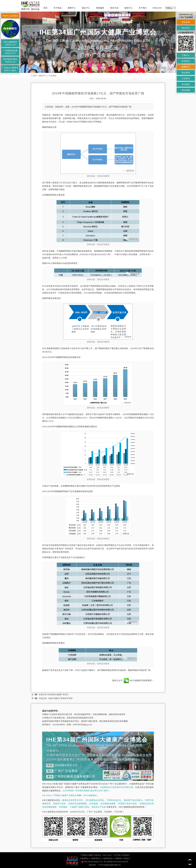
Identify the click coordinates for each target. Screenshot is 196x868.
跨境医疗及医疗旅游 (127, 804)
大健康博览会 (95, 858)
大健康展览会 (107, 858)
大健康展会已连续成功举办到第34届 (116, 787)
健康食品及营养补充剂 (72, 800)
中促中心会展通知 (10, 16)
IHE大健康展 (132, 680)
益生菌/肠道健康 (108, 804)
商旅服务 (100, 8)
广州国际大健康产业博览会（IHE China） (96, 855)
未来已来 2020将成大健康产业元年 (54, 694)
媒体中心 (128, 8)
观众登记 (186, 28)
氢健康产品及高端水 (133, 800)
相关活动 (114, 8)
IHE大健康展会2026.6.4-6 (10, 43)
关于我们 (143, 8)
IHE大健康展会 (90, 795)
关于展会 (58, 8)
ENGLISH (157, 8)
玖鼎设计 (126, 858)
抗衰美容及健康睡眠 (78, 804)
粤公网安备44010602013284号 (116, 862)
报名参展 (186, 22)
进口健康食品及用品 (95, 800)
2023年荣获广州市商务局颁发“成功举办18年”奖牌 (85, 791)
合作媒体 (186, 84)
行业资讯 (53, 76)
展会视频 (186, 90)
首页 (45, 8)
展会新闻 (186, 73)
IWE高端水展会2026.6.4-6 (10, 60)
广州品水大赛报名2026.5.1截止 (10, 69)
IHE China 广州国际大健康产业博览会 (59, 795)
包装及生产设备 (99, 807)
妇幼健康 (94, 804)
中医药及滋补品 (114, 800)
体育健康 (63, 807)
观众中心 (86, 8)
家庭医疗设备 (59, 804)
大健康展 (118, 858)
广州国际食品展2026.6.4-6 (10, 52)
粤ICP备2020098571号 (92, 862)
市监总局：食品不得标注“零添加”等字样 (56, 698)
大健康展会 (84, 858)
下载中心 (186, 55)
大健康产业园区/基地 (79, 807)
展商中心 (72, 8)
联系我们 (126, 855)
